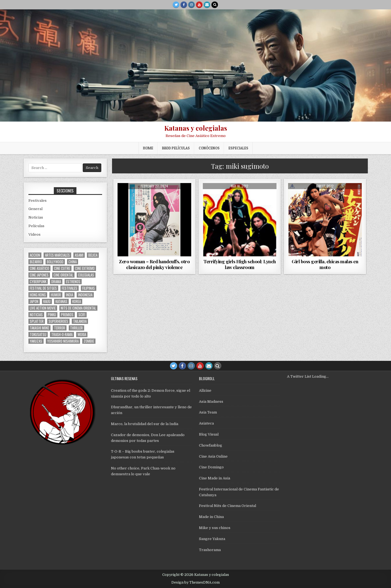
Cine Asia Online (213, 456)
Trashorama (210, 550)
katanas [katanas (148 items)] (61, 301)
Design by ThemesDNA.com (195, 582)
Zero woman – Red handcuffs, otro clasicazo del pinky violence (154, 264)
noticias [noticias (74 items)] (36, 315)
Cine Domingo (211, 467)
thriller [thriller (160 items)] (76, 328)
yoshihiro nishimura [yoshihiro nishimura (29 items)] (63, 341)
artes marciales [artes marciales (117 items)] (57, 255)
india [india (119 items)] (70, 295)
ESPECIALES (238, 148)
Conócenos (209, 148)
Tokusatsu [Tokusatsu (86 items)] (38, 335)
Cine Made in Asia (215, 478)
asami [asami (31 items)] (79, 255)
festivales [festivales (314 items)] (70, 288)
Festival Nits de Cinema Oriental (228, 506)
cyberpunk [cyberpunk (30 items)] (38, 282)
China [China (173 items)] (73, 262)
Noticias (36, 217)
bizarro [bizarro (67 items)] (36, 262)
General (35, 209)
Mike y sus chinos (215, 528)
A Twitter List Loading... (308, 376)
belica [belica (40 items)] (93, 255)
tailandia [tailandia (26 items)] (80, 321)
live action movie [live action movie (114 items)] (43, 308)
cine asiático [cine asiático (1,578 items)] (39, 268)
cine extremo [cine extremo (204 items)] (85, 268)
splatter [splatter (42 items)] (37, 321)
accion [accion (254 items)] (35, 255)
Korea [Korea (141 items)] (77, 301)
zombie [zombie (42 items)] (89, 341)
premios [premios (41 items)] (67, 315)
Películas (36, 226)
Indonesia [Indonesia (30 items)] (85, 295)
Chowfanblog (211, 445)
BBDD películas (176, 148)
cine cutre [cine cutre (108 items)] (62, 268)
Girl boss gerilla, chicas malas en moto (325, 264)
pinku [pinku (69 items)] (52, 315)
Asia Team (208, 412)
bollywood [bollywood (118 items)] (55, 262)
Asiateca (206, 423)
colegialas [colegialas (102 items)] (86, 275)
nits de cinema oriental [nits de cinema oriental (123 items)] (78, 308)
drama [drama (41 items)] (56, 282)
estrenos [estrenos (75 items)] (73, 282)
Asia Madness (211, 402)
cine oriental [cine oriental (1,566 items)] (63, 275)
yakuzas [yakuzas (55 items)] (36, 341)
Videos (34, 234)
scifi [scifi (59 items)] (82, 315)
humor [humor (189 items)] (56, 295)
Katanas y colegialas (196, 128)
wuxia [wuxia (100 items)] (82, 335)
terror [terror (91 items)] (60, 328)
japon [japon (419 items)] (34, 301)
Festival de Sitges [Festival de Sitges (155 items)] (43, 288)
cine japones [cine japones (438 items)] (39, 275)
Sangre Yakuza (212, 539)
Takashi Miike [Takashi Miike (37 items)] (39, 328)
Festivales (38, 201)
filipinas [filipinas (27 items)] (89, 288)
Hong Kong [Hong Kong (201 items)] (38, 295)
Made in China (211, 517)
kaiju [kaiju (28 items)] (47, 301)
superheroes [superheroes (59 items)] (58, 321)
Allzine (205, 390)
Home (148, 148)
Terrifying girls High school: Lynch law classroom (240, 264)
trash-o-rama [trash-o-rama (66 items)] (62, 335)
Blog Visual (209, 434)
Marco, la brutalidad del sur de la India (145, 424)
